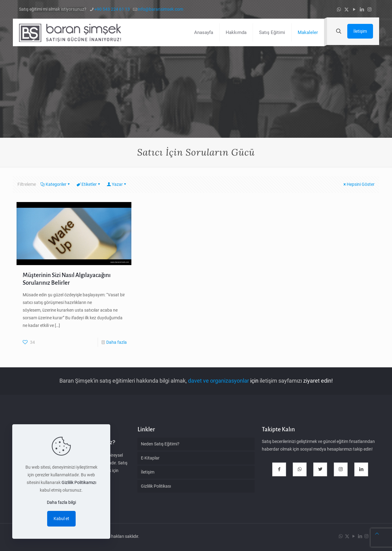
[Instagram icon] (369, 9)
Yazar (117, 184)
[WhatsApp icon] (339, 9)
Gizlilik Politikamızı (79, 482)
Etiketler (89, 184)
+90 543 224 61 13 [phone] (112, 9)
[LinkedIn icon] (362, 9)
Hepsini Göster (358, 184)
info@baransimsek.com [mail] (160, 9)
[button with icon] (279, 469)
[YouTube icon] (354, 9)
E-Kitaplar (150, 458)
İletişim (360, 31)
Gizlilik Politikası (156, 486)
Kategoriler (56, 184)
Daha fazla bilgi (61, 502)
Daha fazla (117, 342)
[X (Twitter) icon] (347, 9)
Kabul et (61, 519)
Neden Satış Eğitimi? (160, 444)
